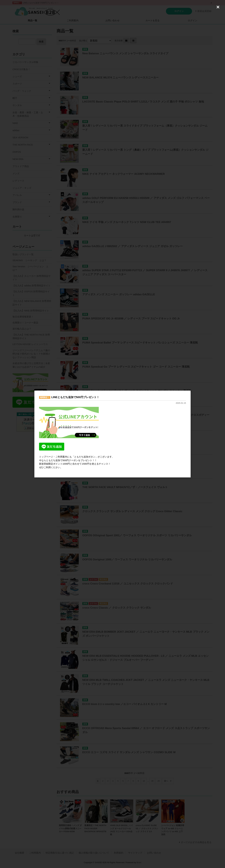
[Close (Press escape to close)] (218, 7)
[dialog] (112, 434)
